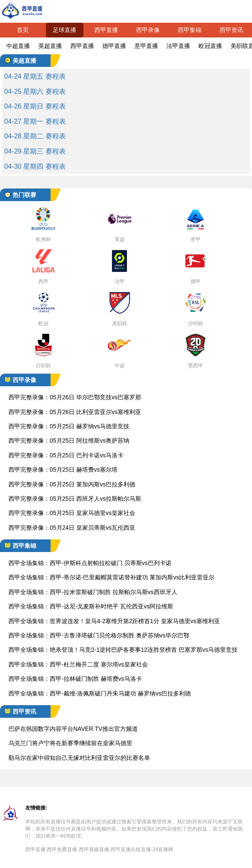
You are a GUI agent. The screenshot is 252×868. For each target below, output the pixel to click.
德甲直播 (114, 46)
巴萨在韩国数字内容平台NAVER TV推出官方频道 (73, 729)
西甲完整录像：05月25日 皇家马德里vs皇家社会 (72, 513)
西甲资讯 (231, 30)
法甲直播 (178, 46)
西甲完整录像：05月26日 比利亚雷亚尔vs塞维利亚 (75, 412)
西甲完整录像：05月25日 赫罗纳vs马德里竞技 (69, 426)
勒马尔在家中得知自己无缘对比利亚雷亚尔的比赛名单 (79, 758)
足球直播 (64, 30)
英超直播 (50, 46)
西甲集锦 (190, 30)
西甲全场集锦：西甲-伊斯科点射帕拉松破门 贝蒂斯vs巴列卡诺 (90, 563)
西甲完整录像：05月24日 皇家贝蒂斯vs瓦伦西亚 (72, 528)
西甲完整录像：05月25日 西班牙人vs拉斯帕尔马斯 (75, 499)
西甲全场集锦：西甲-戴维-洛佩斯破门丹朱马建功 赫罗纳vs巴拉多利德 (100, 693)
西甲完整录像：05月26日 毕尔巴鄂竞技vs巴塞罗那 (75, 397)
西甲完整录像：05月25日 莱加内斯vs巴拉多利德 (72, 484)
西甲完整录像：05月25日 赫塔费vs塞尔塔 (63, 470)
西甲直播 (106, 30)
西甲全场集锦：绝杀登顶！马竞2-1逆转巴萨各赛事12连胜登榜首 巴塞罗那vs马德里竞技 (123, 650)
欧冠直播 (210, 46)
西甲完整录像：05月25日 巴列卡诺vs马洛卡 (66, 455)
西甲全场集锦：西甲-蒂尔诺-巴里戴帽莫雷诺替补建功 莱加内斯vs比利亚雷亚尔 (111, 577)
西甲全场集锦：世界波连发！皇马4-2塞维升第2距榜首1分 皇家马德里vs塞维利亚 (114, 621)
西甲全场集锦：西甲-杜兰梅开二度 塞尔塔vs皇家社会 (78, 664)
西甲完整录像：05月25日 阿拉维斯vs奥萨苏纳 (69, 441)
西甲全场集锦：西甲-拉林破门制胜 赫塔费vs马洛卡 (75, 679)
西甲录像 (148, 30)
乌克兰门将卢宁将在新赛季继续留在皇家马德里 (70, 743)
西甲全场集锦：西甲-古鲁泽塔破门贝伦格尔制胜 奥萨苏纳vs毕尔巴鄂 (99, 635)
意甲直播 (146, 46)
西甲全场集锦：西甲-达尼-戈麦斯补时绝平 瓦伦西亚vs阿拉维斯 (91, 606)
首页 (23, 30)
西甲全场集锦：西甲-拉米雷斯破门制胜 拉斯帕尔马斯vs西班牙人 (93, 592)
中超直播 (18, 46)
